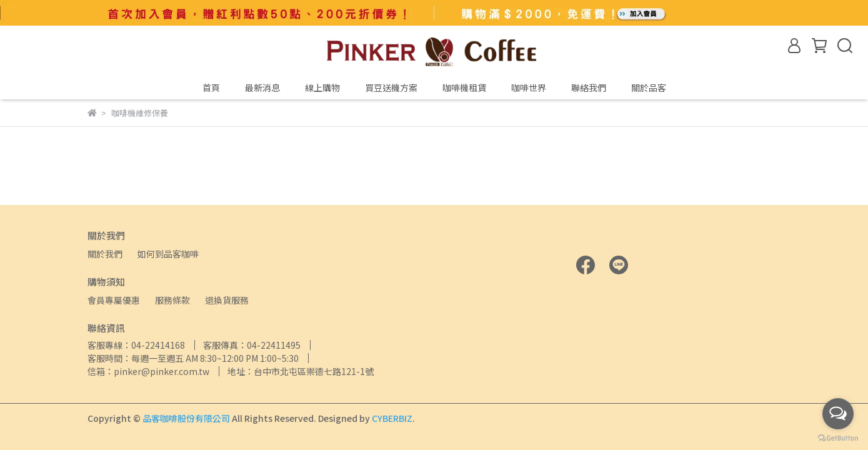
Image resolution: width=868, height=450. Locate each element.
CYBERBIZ (392, 418)
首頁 (211, 87)
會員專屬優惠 (114, 300)
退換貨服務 (227, 300)
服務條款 (172, 300)
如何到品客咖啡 (168, 254)
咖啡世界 (529, 87)
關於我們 (105, 254)
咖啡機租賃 (464, 87)
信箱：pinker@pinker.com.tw (148, 371)
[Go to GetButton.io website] (838, 437)
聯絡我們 (589, 87)
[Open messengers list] (838, 414)
